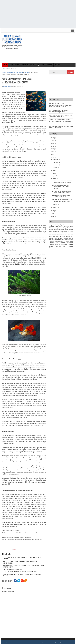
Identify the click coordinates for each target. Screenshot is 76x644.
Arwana (52, 227)
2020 (53, 149)
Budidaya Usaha (10, 72)
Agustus (55, 168)
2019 (53, 152)
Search (71, 72)
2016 (53, 211)
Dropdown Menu (9, 69)
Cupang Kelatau (63, 232)
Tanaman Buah (63, 244)
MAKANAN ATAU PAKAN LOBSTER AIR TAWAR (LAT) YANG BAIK (61, 116)
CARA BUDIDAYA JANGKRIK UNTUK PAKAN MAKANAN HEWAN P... (61, 187)
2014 (53, 216)
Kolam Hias (69, 236)
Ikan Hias (27, 72)
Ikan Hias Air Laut (59, 236)
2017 (53, 157)
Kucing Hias (53, 238)
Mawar (71, 238)
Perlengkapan (60, 240)
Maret (54, 179)
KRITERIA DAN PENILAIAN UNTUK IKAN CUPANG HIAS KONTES (62, 192)
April (54, 176)
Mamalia (66, 238)
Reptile (57, 241)
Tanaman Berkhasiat (67, 243)
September (56, 165)
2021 (53, 146)
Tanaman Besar (54, 244)
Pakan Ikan (53, 240)
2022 (53, 143)
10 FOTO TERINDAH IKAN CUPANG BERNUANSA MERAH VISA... (62, 201)
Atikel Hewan (59, 227)
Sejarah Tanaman (64, 241)
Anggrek (52, 225)
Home (5, 65)
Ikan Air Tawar (66, 234)
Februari (55, 205)
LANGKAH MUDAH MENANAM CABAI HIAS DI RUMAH (20, 572)
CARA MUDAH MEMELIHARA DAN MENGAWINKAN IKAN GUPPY (62, 182)
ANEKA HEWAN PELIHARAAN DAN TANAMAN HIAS (12, 39)
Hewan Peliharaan (28, 65)
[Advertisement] (38, 14)
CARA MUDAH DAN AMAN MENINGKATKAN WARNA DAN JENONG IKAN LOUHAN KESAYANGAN (61, 105)
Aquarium (40, 65)
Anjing (57, 225)
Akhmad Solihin (7, 86)
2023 (53, 141)
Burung (71, 230)
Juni (54, 173)
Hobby (56, 234)
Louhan (60, 238)
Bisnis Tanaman (54, 230)
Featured (71, 232)
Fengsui (49, 65)
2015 (53, 214)
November (56, 162)
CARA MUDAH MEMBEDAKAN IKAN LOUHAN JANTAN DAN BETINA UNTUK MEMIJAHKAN (61, 122)
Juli (54, 170)
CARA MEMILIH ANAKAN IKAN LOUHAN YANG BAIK (61, 196)
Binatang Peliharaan (67, 228)
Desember (56, 159)
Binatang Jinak (69, 227)
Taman (71, 241)
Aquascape (70, 225)
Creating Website (67, 642)
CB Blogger (59, 642)
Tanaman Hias (14, 65)
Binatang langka (54, 228)
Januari (55, 208)
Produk (57, 65)
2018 (53, 154)
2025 (53, 138)
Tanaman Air (54, 243)
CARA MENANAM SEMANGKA (12, 569)
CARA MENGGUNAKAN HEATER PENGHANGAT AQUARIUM (59, 111)
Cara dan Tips (20, 72)
